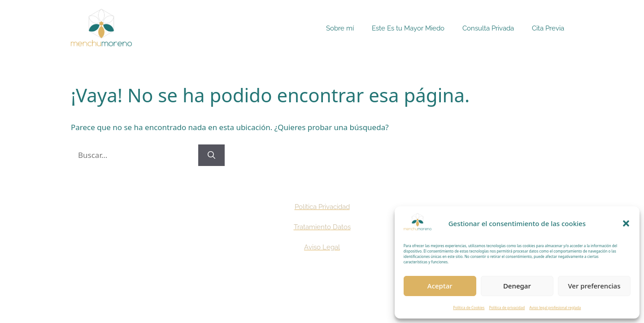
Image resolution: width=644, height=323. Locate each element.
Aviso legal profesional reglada (555, 308)
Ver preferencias (594, 286)
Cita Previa (548, 28)
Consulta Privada (488, 28)
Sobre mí (340, 28)
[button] (626, 223)
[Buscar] (211, 155)
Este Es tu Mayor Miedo (408, 28)
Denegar (517, 286)
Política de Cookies (469, 308)
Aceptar (440, 286)
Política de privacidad (507, 308)
